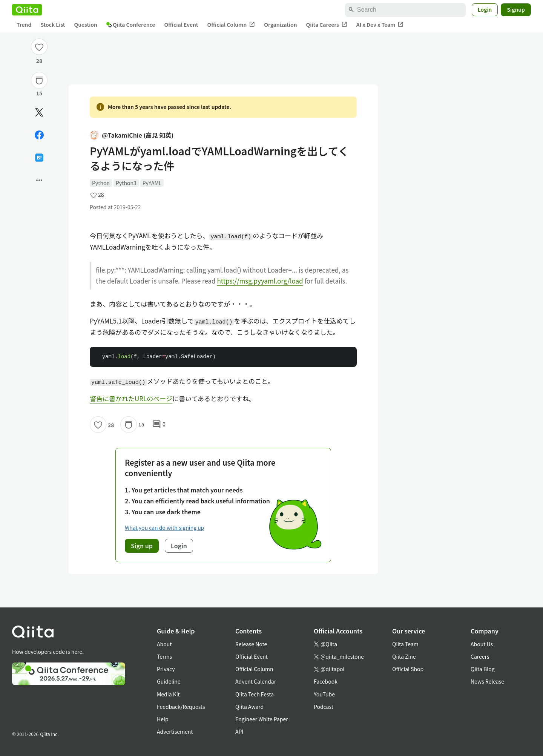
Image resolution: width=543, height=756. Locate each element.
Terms (164, 656)
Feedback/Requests (181, 707)
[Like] (39, 47)
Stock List (53, 25)
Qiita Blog (483, 669)
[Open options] (39, 180)
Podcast (324, 707)
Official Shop (408, 669)
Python (101, 183)
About (164, 644)
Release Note (251, 644)
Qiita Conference (131, 25)
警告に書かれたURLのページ (131, 398)
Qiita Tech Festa (255, 694)
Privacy (166, 669)
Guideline (169, 681)
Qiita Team (405, 644)
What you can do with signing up (164, 528)
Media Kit (168, 694)
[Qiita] (27, 10)
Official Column (231, 25)
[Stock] (39, 80)
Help (163, 719)
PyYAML (152, 183)
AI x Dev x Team (380, 25)
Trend (24, 25)
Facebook (326, 681)
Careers (480, 656)
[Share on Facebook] (39, 135)
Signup (516, 9)
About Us (482, 644)
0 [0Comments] (159, 425)
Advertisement (175, 731)
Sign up (142, 546)
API (239, 731)
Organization (280, 25)
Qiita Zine (404, 656)
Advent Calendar (256, 681)
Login (485, 9)
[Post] (39, 112)
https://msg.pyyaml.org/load (260, 281)
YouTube (324, 694)
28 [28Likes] (39, 61)
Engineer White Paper (262, 719)
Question (86, 25)
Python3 (126, 183)
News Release (487, 681)
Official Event (181, 25)
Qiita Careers (327, 25)
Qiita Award (249, 707)
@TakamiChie (132, 135)
